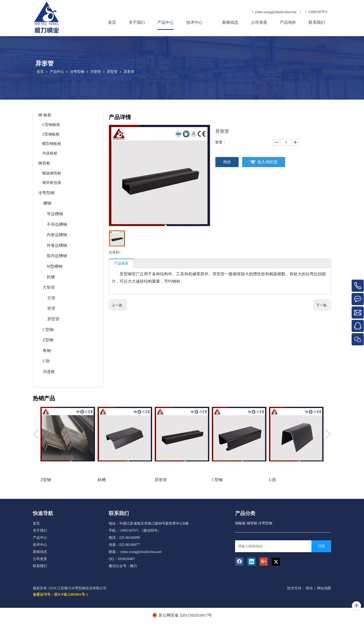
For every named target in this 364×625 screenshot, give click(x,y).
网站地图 (324, 588)
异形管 (161, 480)
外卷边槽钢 (57, 245)
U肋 (46, 361)
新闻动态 (40, 552)
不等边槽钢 (57, 224)
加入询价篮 (267, 162)
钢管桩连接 (52, 183)
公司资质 (40, 559)
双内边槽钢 (57, 256)
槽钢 (47, 203)
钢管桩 (44, 163)
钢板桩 (240, 523)
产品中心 (40, 538)
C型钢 (48, 330)
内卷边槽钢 (57, 235)
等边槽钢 (55, 214)
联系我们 (40, 566)
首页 (36, 523)
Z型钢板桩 (51, 134)
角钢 (47, 351)
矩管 (51, 308)
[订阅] (321, 546)
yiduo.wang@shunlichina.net (141, 552)
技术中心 (40, 545)
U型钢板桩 (51, 125)
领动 (309, 588)
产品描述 (121, 263)
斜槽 (51, 277)
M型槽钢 (55, 266)
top (356, 606)
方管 (51, 298)
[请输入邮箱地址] (278, 546)
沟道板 (49, 372)
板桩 (47, 115)
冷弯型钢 (46, 193)
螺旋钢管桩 (52, 173)
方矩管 (49, 287)
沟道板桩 (50, 153)
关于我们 (40, 531)
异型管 (53, 319)
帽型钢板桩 (52, 144)
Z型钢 (48, 340)
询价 (227, 162)
